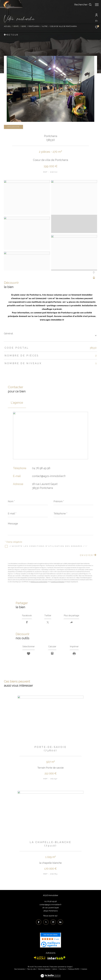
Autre (45, 26)
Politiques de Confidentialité (39, 582)
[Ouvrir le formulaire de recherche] (83, 5)
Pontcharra (34, 26)
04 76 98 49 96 (41, 468)
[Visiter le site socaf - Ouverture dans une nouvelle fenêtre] (40, 958)
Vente (16, 26)
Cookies (84, 969)
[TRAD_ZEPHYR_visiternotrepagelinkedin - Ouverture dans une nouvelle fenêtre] (60, 922)
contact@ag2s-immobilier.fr (49, 476)
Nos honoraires (20, 969)
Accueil (7, 26)
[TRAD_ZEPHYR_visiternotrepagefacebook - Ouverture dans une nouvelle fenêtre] (39, 922)
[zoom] (27, 182)
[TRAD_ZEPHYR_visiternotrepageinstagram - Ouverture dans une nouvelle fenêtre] (53, 922)
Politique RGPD (74, 969)
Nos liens (63, 969)
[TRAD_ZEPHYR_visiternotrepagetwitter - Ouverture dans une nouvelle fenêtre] (46, 922)
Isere (24, 26)
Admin (55, 969)
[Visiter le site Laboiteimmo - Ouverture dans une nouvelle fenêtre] (50, 974)
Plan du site (32, 969)
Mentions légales (44, 969)
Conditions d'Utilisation (58, 582)
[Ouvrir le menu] (97, 5)
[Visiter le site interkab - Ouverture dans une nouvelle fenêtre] (56, 958)
